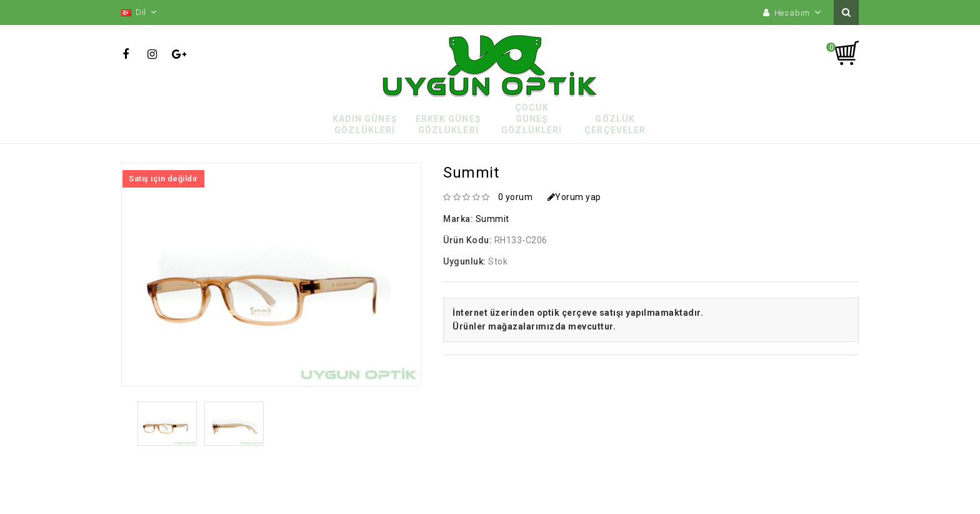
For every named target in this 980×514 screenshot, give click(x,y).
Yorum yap (574, 197)
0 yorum (516, 197)
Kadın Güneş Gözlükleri (365, 124)
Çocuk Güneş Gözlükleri (532, 119)
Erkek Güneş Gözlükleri (448, 124)
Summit (492, 219)
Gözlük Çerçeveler (615, 124)
